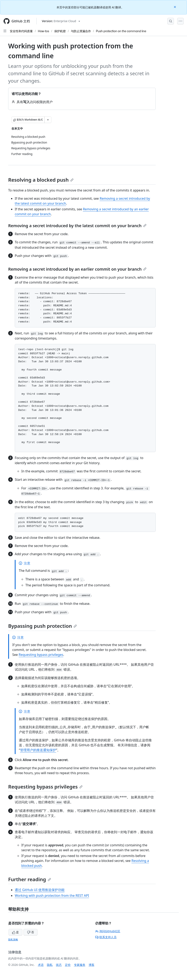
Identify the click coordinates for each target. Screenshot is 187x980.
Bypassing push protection (42, 626)
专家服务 (80, 965)
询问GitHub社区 (108, 931)
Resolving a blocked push (41, 180)
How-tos (44, 31)
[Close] (175, 7)
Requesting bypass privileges (41, 655)
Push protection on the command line (121, 31)
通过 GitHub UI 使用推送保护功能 (40, 890)
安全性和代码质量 (21, 31)
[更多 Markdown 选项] (48, 120)
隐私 (50, 965)
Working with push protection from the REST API (52, 896)
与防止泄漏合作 (81, 31)
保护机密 (60, 31)
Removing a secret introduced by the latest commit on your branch (77, 226)
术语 (41, 965)
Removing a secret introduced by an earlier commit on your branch (77, 269)
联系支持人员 (106, 937)
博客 (92, 965)
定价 (68, 965)
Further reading (30, 879)
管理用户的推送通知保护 (38, 750)
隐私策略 (13, 940)
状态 (59, 965)
